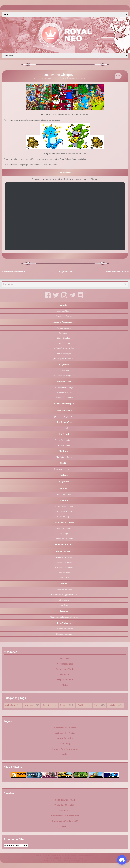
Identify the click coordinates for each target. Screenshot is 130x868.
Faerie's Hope (64, 573)
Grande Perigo (64, 343)
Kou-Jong (64, 605)
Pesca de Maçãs (64, 353)
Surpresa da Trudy (65, 669)
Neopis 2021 (65, 810)
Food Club (65, 674)
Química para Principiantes (64, 358)
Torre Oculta (64, 578)
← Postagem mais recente (13, 271)
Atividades (29, 705)
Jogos (97, 705)
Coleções (47, 705)
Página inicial (65, 271)
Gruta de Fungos (64, 445)
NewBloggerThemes (79, 861)
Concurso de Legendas (64, 469)
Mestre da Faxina (64, 316)
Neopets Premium (64, 634)
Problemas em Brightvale (64, 375)
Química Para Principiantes (65, 749)
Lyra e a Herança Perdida (64, 416)
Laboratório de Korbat (64, 348)
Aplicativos (10, 705)
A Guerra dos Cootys (64, 387)
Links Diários (65, 658)
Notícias (112, 705)
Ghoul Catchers (64, 338)
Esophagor (64, 333)
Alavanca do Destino (64, 629)
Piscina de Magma (64, 517)
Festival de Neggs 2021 (65, 805)
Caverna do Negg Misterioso (64, 595)
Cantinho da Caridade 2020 (65, 821)
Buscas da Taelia (64, 528)
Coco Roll (64, 428)
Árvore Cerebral (64, 328)
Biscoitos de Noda (64, 590)
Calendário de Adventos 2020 (65, 816)
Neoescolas (64, 370)
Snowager (64, 534)
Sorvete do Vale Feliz (64, 539)
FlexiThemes (57, 861)
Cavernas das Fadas (64, 568)
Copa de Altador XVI (65, 800)
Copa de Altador (64, 311)
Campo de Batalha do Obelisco (64, 617)
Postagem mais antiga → (117, 271)
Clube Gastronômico (64, 440)
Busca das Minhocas (64, 506)
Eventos (64, 705)
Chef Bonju (64, 600)
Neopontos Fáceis (65, 664)
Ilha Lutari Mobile (64, 457)
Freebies (81, 705)
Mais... (65, 685)
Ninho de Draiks (64, 494)
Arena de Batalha (64, 392)
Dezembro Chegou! (59, 75)
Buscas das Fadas (64, 562)
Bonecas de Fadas (64, 557)
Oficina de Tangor (64, 511)
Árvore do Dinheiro (64, 398)
